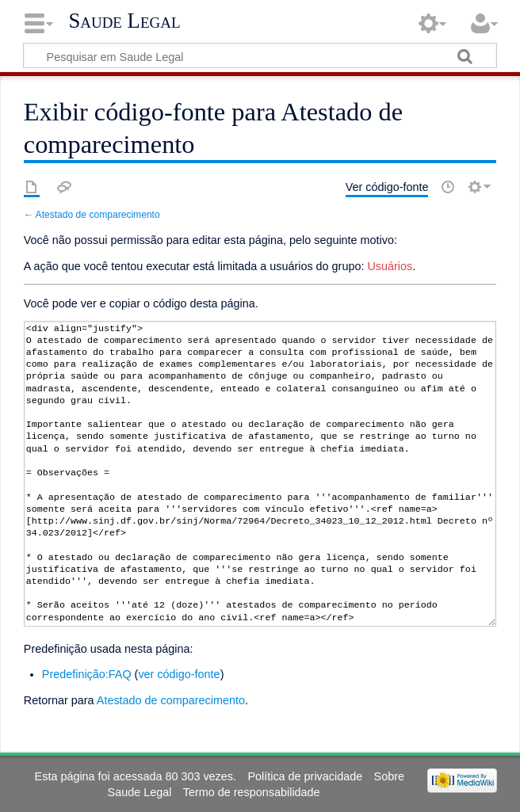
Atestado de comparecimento (98, 215)
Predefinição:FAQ (87, 674)
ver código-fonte (179, 674)
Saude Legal (124, 21)
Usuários (390, 266)
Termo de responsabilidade (252, 792)
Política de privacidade (305, 776)
